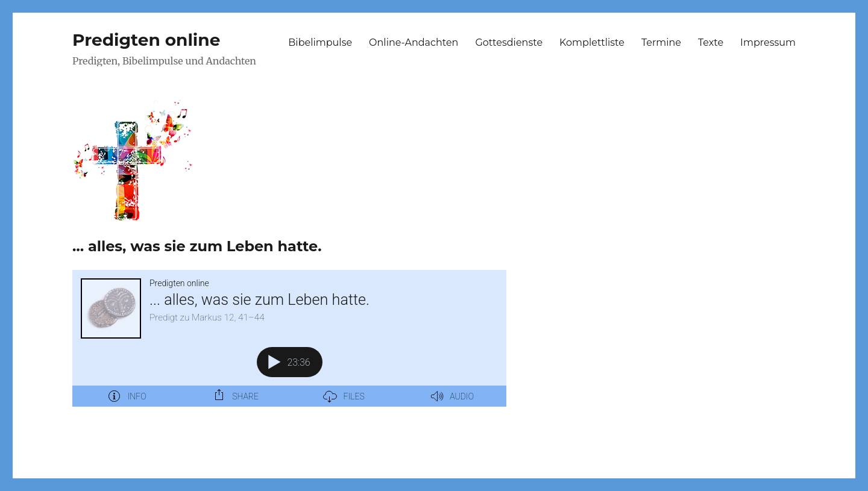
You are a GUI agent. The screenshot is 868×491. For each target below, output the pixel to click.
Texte (711, 42)
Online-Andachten (414, 42)
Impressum (768, 42)
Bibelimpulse (320, 42)
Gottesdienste (509, 42)
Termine (661, 42)
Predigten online (146, 40)
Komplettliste (592, 42)
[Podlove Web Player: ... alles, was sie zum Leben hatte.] (289, 338)
